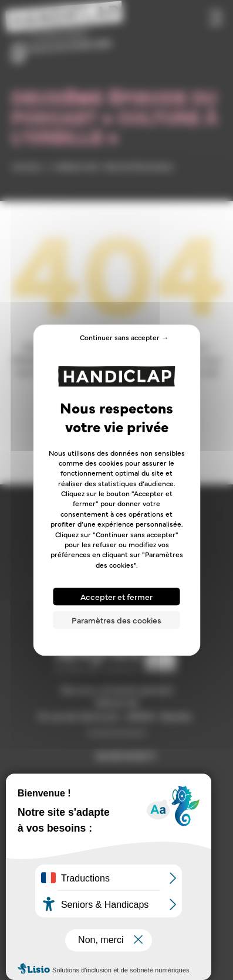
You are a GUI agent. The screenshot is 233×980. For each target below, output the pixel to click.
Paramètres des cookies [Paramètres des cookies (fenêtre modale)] (116, 620)
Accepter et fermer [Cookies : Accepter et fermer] (116, 596)
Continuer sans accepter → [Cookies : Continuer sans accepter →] (124, 337)
